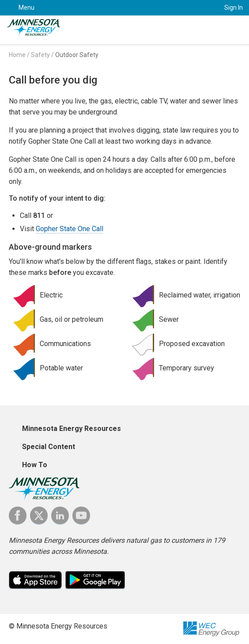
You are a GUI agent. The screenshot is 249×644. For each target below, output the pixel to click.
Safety (40, 55)
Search (203, 8)
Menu (26, 8)
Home (17, 55)
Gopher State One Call (70, 229)
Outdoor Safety (77, 55)
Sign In (234, 8)
